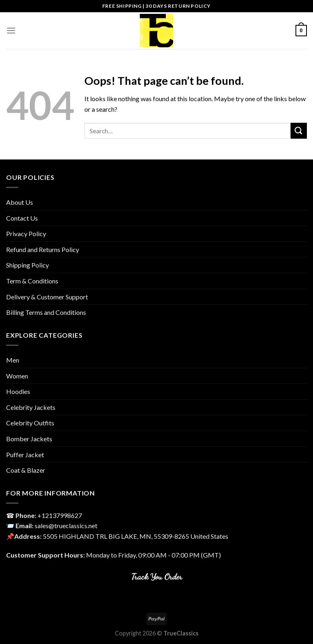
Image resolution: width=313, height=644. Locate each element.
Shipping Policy (28, 265)
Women (17, 376)
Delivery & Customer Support (47, 297)
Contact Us (22, 218)
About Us (20, 202)
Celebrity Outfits (30, 423)
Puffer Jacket (25, 455)
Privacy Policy (26, 233)
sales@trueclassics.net (66, 526)
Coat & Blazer (26, 470)
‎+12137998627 (60, 515)
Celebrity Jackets (31, 407)
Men (13, 360)
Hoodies (18, 391)
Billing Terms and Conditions (46, 312)
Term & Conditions (32, 281)
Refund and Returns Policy (43, 249)
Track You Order (157, 577)
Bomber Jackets (29, 439)
